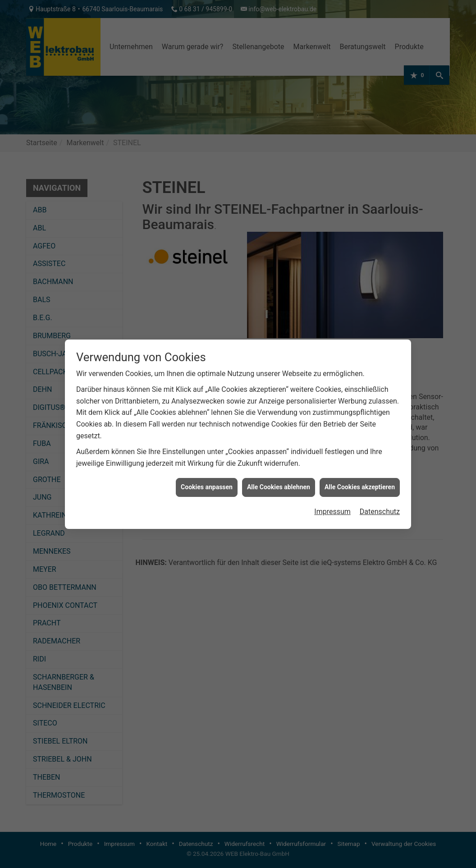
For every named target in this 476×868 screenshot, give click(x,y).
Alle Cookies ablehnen (279, 480)
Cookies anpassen (207, 480)
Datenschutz (380, 504)
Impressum (332, 504)
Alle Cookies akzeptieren (360, 480)
